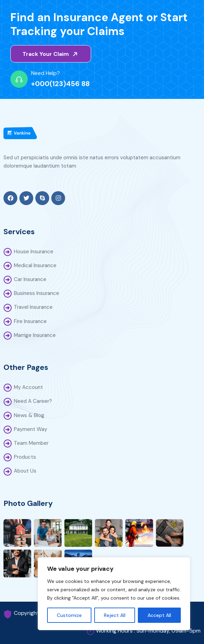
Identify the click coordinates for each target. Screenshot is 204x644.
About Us (25, 471)
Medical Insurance (35, 265)
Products (25, 457)
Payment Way (30, 429)
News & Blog (29, 415)
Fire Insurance (30, 321)
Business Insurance (37, 293)
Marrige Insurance (35, 335)
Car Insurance (30, 279)
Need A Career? (33, 401)
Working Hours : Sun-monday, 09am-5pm (148, 631)
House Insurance (34, 252)
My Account (28, 387)
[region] (114, 594)
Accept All (159, 615)
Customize (69, 615)
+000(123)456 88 (60, 84)
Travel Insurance (33, 307)
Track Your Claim (51, 54)
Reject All (115, 615)
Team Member (31, 443)
